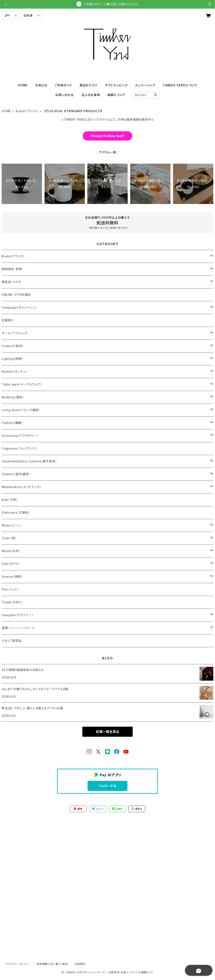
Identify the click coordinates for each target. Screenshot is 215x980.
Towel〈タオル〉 (12, 602)
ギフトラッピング (116, 85)
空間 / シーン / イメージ (18, 628)
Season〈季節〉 (12, 577)
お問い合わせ (64, 95)
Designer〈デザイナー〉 (18, 615)
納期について (116, 95)
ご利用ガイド (63, 85)
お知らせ (41, 85)
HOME (23, 85)
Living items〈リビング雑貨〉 (21, 410)
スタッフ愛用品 (12, 641)
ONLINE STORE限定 (16, 295)
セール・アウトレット (15, 333)
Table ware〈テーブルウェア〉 (22, 384)
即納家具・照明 (12, 269)
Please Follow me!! (107, 136)
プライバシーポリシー (17, 964)
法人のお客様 (91, 95)
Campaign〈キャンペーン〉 (19, 307)
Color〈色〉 (9, 538)
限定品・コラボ (12, 282)
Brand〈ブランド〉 (27, 111)
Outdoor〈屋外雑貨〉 (16, 474)
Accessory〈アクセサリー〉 (20, 436)
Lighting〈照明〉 (12, 359)
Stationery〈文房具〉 (16, 512)
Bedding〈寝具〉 (13, 397)
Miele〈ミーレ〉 (12, 525)
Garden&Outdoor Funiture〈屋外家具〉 (29, 461)
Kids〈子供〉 (10, 500)
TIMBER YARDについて (180, 85)
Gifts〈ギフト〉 (11, 564)
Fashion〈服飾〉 (12, 423)
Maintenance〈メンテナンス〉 (22, 487)
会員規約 (80, 964)
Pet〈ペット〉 (10, 589)
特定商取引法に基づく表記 (52, 964)
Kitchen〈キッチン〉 (14, 372)
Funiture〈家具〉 (13, 346)
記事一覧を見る (107, 732)
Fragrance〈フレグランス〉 (20, 448)
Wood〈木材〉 (11, 551)
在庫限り (8, 320)
